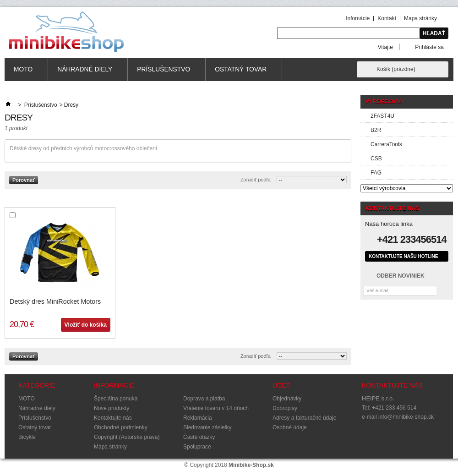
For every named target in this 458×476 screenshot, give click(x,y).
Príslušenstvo (164, 74)
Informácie (114, 385)
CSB (376, 159)
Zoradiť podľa (256, 180)
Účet (281, 385)
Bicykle (27, 437)
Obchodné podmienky (121, 427)
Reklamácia (198, 418)
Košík (396, 69)
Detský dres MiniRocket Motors (55, 301)
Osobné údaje (290, 427)
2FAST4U (382, 116)
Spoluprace (197, 447)
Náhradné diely (85, 74)
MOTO (23, 74)
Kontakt (387, 18)
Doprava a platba (204, 399)
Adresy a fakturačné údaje (304, 418)
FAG (376, 173)
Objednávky (287, 399)
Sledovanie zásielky (207, 427)
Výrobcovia (384, 102)
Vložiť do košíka (86, 325)
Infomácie (358, 18)
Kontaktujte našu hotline (403, 256)
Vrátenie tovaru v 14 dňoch (216, 408)
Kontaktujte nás (113, 418)
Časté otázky (199, 437)
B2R (376, 130)
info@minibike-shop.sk (406, 417)
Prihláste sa (429, 47)
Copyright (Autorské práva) (127, 437)
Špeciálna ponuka (116, 399)
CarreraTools (386, 144)
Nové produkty (112, 408)
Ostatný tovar (241, 74)
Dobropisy (285, 408)
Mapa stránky (420, 18)
